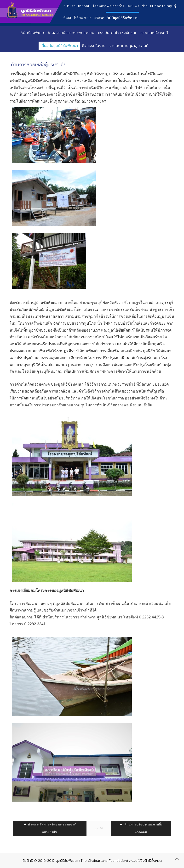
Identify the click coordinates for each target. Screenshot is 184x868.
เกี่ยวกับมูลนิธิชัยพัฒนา (59, 46)
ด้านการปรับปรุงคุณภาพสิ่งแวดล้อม (141, 828)
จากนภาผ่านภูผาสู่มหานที (129, 46)
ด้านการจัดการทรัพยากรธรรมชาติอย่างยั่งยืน (50, 828)
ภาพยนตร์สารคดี (154, 33)
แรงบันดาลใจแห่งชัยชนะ (117, 33)
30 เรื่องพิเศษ (32, 33)
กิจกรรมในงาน (94, 46)
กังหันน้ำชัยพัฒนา (78, 18)
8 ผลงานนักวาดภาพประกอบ (71, 33)
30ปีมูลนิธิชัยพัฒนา (122, 18)
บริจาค (99, 18)
